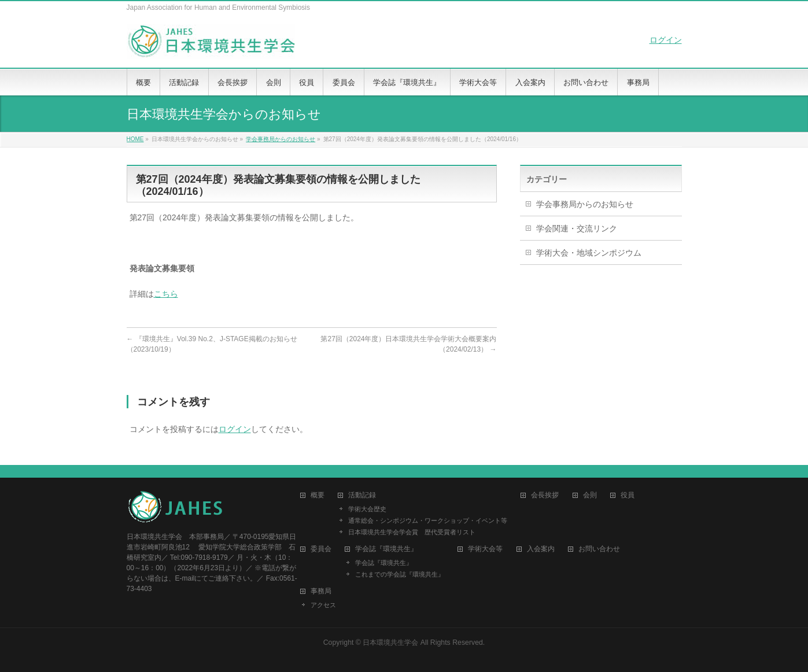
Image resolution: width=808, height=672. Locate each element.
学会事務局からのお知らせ (281, 139)
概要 (318, 495)
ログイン (666, 40)
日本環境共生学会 (390, 643)
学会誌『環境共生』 (384, 563)
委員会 (321, 549)
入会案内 (541, 549)
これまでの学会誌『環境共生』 (400, 574)
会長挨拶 (545, 495)
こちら (166, 294)
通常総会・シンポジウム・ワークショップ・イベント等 (428, 520)
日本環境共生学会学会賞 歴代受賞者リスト (412, 532)
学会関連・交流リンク (577, 228)
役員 (628, 495)
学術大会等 (485, 549)
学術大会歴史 (367, 509)
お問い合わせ (599, 549)
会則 (590, 495)
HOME (135, 139)
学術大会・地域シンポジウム (589, 253)
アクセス (323, 605)
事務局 (321, 591)
